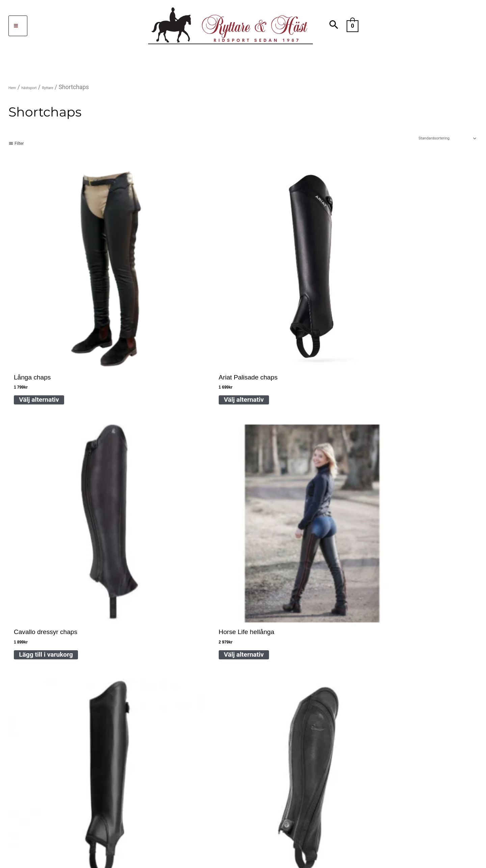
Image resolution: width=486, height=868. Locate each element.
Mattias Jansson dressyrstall (87, 700)
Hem (15, 87)
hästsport (39, 87)
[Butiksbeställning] (426, 141)
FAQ (256, 596)
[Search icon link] (334, 26)
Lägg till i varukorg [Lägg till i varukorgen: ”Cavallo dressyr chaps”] (241, 303)
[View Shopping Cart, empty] (353, 25)
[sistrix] (105, 767)
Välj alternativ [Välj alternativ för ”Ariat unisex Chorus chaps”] (424, 305)
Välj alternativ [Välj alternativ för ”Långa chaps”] (43, 303)
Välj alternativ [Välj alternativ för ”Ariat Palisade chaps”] (138, 303)
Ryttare (67, 87)
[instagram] (81, 767)
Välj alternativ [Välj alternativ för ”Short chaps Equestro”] (43, 472)
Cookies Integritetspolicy (286, 652)
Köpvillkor (264, 679)
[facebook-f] (54, 767)
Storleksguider (271, 624)
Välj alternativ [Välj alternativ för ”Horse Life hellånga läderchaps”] (329, 303)
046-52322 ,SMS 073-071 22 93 (173, 589)
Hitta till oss (301, 596)
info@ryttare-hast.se (117, 610)
